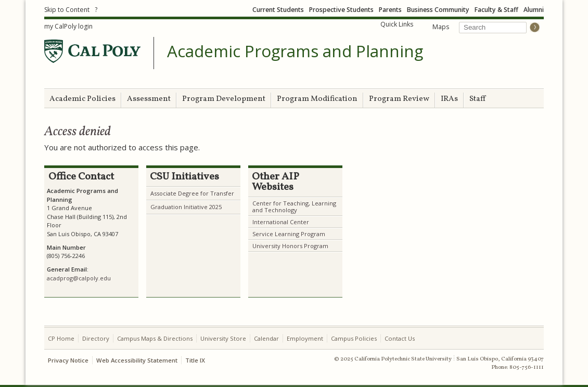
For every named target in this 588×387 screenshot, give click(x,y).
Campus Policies (354, 338)
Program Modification (317, 99)
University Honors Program (290, 246)
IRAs (449, 99)
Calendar (266, 338)
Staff (477, 99)
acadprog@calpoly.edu (79, 278)
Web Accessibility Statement (137, 360)
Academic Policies (82, 99)
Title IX (195, 360)
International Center (281, 222)
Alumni (534, 10)
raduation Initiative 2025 (188, 207)
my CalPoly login (68, 26)
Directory (96, 338)
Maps (441, 27)
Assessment (149, 99)
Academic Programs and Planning (295, 51)
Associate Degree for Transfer (192, 193)
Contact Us (400, 338)
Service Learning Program (289, 234)
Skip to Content (67, 10)
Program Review (399, 99)
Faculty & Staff (496, 10)
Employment (305, 338)
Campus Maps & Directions (155, 338)
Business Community (438, 10)
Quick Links (397, 24)
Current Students (278, 10)
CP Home (61, 338)
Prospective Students (341, 10)
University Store (223, 338)
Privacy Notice (68, 360)
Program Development (224, 99)
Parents (390, 10)
